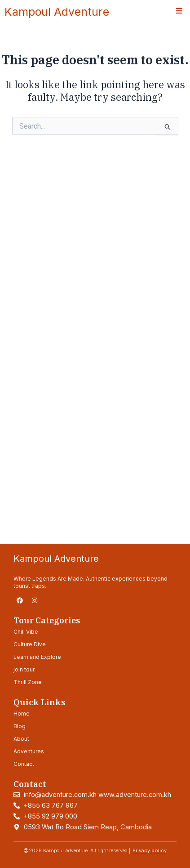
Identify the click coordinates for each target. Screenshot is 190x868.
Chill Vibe (26, 632)
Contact (24, 764)
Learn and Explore (37, 657)
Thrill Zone (28, 682)
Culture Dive (30, 644)
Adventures (29, 751)
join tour (24, 669)
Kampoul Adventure (57, 12)
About (21, 739)
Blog (20, 726)
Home (22, 714)
